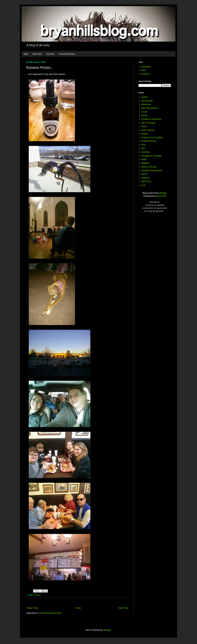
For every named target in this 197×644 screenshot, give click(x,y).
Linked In (146, 74)
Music (144, 126)
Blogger (163, 193)
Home (78, 608)
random (37, 595)
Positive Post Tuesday (152, 137)
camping (145, 178)
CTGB (144, 112)
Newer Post (32, 608)
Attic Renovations (150, 108)
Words (144, 174)
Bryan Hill (161, 196)
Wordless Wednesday (152, 170)
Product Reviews (67, 54)
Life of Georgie (148, 123)
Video (144, 159)
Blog (26, 54)
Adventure (146, 104)
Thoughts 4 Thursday (151, 156)
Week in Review (149, 167)
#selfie (144, 97)
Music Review (148, 130)
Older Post (123, 608)
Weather (145, 163)
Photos (145, 134)
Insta (144, 70)
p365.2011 (146, 181)
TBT (143, 148)
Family (144, 115)
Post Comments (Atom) (51, 613)
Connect (50, 54)
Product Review (149, 141)
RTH (144, 145)
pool (143, 185)
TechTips (146, 152)
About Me (37, 54)
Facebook (146, 67)
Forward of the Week (151, 119)
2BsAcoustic (147, 101)
